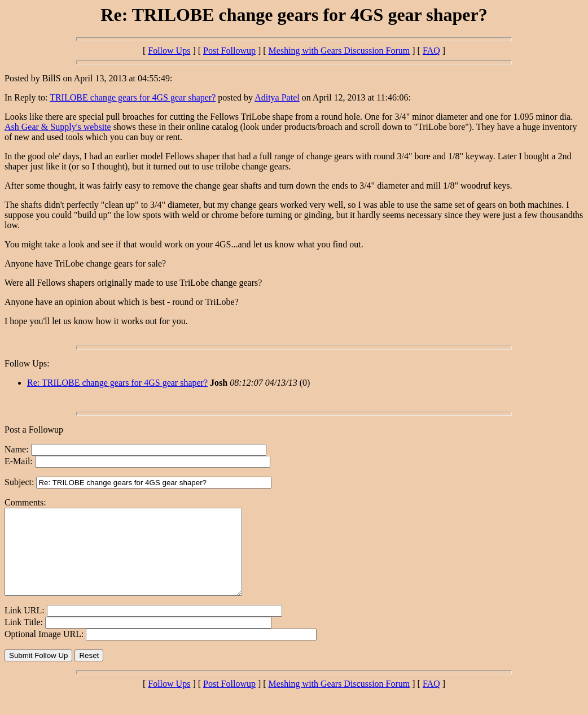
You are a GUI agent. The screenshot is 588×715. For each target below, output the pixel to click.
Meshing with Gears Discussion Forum (339, 51)
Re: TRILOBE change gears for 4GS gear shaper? (117, 383)
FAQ (431, 51)
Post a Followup (34, 430)
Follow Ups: (27, 363)
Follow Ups (169, 51)
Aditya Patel (277, 97)
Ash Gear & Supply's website (58, 127)
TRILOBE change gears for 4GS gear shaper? (133, 97)
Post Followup (229, 51)
